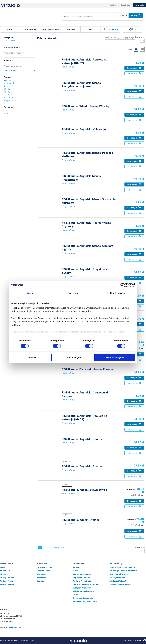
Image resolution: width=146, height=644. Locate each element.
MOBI (6, 113)
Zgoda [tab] (30, 293)
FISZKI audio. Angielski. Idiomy (82, 439)
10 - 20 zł (7, 86)
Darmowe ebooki (44, 567)
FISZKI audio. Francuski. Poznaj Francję (87, 369)
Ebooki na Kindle (44, 571)
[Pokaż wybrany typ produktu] (124, 15)
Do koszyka (134, 68)
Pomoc (76, 595)
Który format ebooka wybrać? (123, 567)
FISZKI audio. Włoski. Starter (81, 520)
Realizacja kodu (7, 584)
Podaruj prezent (7, 581)
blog (91, 29)
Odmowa (31, 357)
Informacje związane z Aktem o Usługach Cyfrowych (87, 586)
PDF (5, 116)
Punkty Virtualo (7, 578)
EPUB (6, 110)
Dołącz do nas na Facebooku (134, 640)
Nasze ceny (111, 29)
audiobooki (11, 41)
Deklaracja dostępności (83, 598)
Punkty (113, 5)
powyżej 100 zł (10, 100)
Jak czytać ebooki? (118, 578)
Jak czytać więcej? (118, 581)
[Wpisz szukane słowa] (90, 17)
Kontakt (77, 567)
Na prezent (134, 73)
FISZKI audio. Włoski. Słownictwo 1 (84, 490)
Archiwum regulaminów (85, 602)
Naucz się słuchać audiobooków (124, 571)
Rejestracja (125, 5)
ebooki (3, 567)
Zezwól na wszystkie (115, 357)
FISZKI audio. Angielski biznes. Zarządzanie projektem (82, 85)
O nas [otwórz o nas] (76, 571)
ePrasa (3, 574)
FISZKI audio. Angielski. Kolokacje (84, 129)
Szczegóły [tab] (73, 293)
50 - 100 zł (8, 98)
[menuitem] (10, 29)
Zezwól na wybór (73, 357)
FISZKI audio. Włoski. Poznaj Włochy (86, 106)
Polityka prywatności (82, 581)
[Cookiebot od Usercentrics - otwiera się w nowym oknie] (123, 285)
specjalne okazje (50, 29)
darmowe (71, 29)
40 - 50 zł (8, 95)
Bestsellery (41, 578)
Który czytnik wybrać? (119, 574)
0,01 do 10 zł (9, 83)
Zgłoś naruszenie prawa (83, 591)
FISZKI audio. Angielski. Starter (82, 466)
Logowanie (139, 5)
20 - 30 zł (8, 89)
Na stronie (140, 37)
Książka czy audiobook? (120, 584)
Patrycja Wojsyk (19, 70)
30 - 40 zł (8, 92)
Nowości (40, 581)
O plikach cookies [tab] (116, 293)
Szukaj (136, 16)
